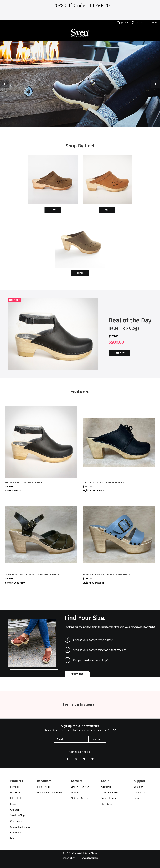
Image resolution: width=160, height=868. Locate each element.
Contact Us (140, 792)
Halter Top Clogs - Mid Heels (23, 482)
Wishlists (76, 792)
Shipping (138, 787)
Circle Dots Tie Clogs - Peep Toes (103, 482)
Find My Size (77, 674)
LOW (53, 210)
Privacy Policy (68, 858)
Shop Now (119, 353)
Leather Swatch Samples (50, 792)
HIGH (80, 273)
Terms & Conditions (89, 858)
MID (107, 210)
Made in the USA (110, 792)
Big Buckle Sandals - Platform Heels (106, 574)
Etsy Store (106, 804)
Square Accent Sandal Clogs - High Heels (32, 574)
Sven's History (108, 798)
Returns (138, 798)
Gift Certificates (79, 798)
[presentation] (15, 787)
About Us (106, 787)
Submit (97, 739)
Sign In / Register (80, 787)
